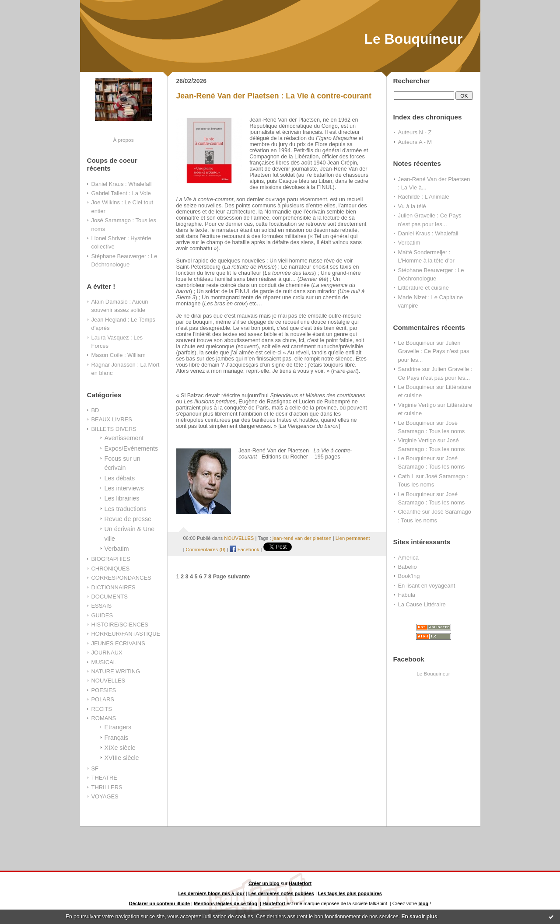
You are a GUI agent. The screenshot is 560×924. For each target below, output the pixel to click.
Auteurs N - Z (415, 132)
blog (423, 903)
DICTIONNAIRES (114, 587)
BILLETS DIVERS (114, 429)
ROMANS (104, 718)
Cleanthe (409, 512)
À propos (123, 140)
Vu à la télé (412, 206)
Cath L (406, 476)
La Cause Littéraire (422, 604)
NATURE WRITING (116, 671)
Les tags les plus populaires (350, 893)
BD (95, 410)
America (408, 558)
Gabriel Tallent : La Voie (121, 193)
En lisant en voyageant (427, 586)
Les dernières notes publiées (281, 893)
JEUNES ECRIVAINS (118, 643)
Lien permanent (353, 538)
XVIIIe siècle (122, 758)
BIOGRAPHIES (111, 559)
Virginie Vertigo (417, 405)
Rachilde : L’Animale (424, 197)
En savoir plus (419, 917)
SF (95, 768)
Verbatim (117, 549)
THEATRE (104, 778)
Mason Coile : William (119, 355)
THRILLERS (107, 787)
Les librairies (122, 498)
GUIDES (102, 615)
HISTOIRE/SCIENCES (120, 625)
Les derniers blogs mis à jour (211, 893)
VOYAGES (105, 796)
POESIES (104, 690)
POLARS (103, 699)
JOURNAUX (107, 653)
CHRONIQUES (111, 569)
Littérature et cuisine (423, 288)
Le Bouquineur (413, 39)
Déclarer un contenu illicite (159, 903)
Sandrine (409, 369)
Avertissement (124, 438)
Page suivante (232, 577)
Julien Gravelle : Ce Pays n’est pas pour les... (434, 351)
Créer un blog (264, 883)
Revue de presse (128, 519)
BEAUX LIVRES (112, 419)
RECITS (102, 709)
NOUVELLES (108, 681)
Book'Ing (409, 576)
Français (117, 738)
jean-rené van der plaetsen (302, 538)
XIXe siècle (120, 748)
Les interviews (124, 488)
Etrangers (118, 727)
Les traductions (126, 509)
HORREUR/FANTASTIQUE (126, 634)
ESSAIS (102, 606)
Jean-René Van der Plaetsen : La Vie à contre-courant (274, 96)
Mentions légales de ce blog (226, 903)
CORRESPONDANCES (121, 578)
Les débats (120, 478)
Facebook (245, 549)
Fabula (407, 595)
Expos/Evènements (131, 448)
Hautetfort (300, 883)
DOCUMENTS (110, 597)
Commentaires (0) (206, 549)
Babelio (408, 567)
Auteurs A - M (415, 142)
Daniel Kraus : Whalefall (122, 184)
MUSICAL (104, 662)
